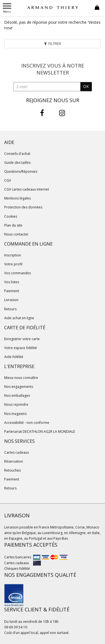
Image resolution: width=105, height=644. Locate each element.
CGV (8, 180)
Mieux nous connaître (21, 378)
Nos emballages (17, 396)
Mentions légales (17, 198)
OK (86, 86)
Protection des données (23, 207)
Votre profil (13, 264)
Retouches (12, 470)
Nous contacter (16, 234)
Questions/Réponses (21, 171)
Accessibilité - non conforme (27, 423)
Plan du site (13, 225)
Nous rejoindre (16, 404)
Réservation (14, 461)
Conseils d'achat (17, 154)
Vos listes (12, 282)
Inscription (13, 255)
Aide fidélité (14, 357)
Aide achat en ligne (19, 318)
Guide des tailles (17, 163)
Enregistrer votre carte (22, 339)
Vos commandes (17, 273)
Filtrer (53, 44)
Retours (10, 309)
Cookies (11, 216)
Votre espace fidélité (21, 348)
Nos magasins (15, 414)
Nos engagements (19, 387)
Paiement (12, 291)
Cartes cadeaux (17, 452)
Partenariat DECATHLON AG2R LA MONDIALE (40, 432)
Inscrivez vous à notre (53, 69)
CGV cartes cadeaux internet (27, 189)
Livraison (11, 300)
